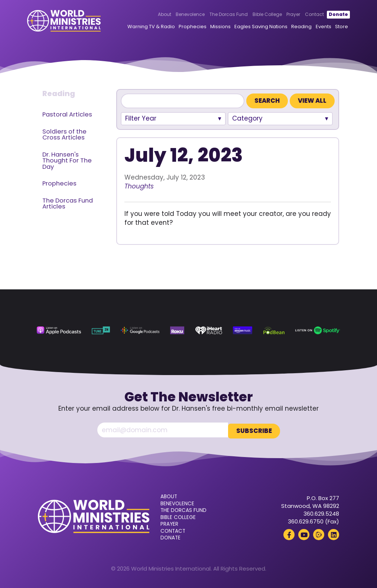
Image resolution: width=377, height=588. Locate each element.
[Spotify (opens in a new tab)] (318, 330)
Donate (328, 15)
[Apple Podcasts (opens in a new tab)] (59, 330)
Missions (211, 27)
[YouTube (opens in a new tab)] (304, 533)
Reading (292, 27)
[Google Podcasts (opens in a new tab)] (140, 330)
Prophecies (183, 27)
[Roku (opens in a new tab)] (177, 330)
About (154, 15)
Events (314, 27)
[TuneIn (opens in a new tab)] (101, 330)
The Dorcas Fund (218, 15)
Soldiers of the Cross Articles (64, 135)
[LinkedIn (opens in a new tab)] (334, 533)
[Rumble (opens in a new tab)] (319, 533)
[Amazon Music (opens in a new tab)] (243, 330)
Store (332, 27)
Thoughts (139, 186)
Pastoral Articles (67, 114)
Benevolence (180, 15)
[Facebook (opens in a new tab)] (289, 533)
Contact (304, 15)
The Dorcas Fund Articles (68, 204)
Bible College (256, 15)
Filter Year (141, 118)
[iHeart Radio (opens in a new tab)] (209, 330)
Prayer (283, 15)
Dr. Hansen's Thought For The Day (67, 161)
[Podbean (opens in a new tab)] (274, 330)
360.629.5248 (321, 513)
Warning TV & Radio (142, 27)
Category (247, 118)
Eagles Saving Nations (252, 27)
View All (312, 101)
